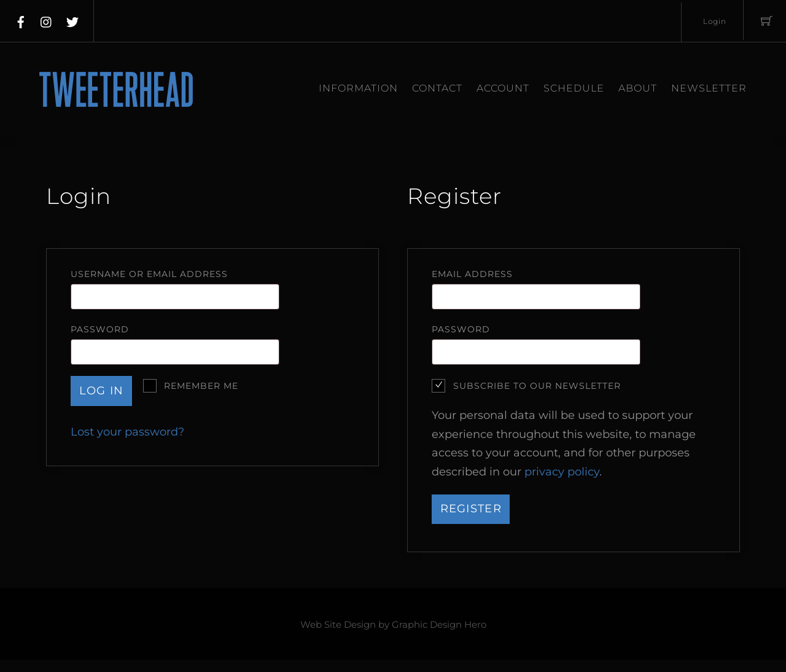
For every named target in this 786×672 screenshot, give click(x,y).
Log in (102, 391)
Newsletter (709, 88)
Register (471, 509)
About (638, 88)
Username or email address (179, 274)
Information (358, 88)
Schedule (574, 88)
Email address (502, 274)
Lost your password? (127, 432)
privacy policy (562, 472)
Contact (437, 88)
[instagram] (47, 20)
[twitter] (72, 20)
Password (129, 329)
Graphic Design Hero (439, 625)
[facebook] (21, 20)
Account (503, 88)
